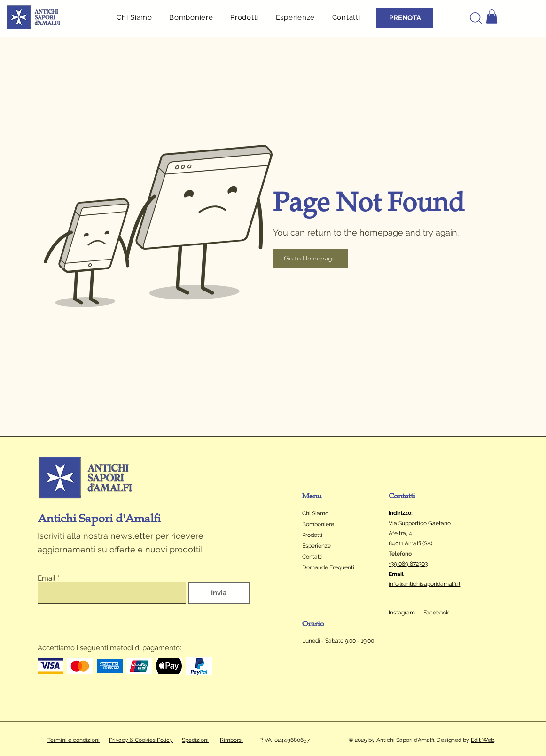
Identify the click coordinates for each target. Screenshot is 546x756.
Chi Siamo (315, 513)
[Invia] (219, 593)
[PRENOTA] (405, 18)
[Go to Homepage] (311, 258)
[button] (248, 17)
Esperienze (316, 546)
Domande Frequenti (328, 567)
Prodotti (312, 535)
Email (47, 579)
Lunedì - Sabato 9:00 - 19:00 (339, 641)
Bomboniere (318, 524)
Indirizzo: (401, 513)
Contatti (312, 557)
